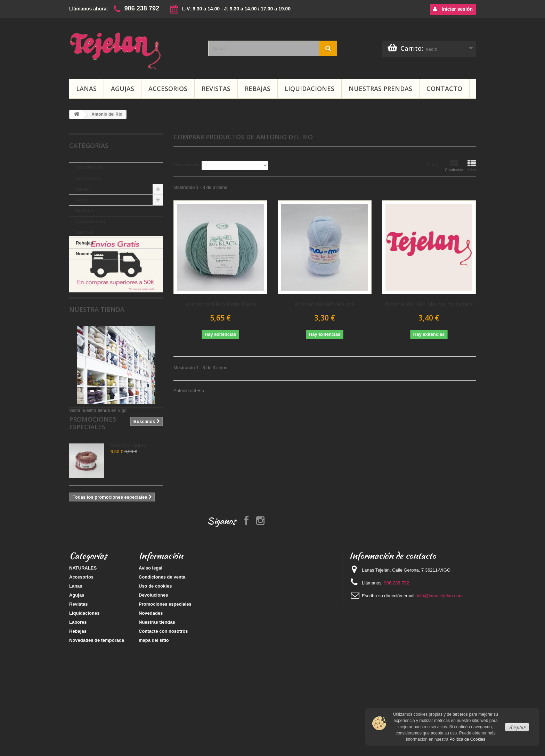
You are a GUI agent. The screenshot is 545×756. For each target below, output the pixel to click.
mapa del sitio (154, 712)
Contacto (444, 89)
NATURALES (90, 168)
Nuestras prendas (380, 89)
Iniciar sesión (453, 9)
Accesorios (168, 89)
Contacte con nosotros (163, 703)
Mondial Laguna (129, 496)
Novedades (151, 685)
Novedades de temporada (103, 254)
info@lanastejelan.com (440, 668)
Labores (85, 232)
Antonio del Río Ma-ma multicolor (429, 304)
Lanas (86, 89)
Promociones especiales (112, 477)
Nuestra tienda (97, 343)
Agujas (123, 89)
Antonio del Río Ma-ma (325, 304)
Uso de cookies (155, 658)
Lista (472, 166)
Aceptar (517, 727)
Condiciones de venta (162, 649)
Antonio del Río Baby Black (220, 304)
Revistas (216, 89)
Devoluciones (153, 667)
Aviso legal (151, 640)
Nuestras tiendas (157, 694)
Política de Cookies (467, 739)
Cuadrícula (454, 166)
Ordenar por (186, 165)
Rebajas (258, 89)
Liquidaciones (310, 89)
